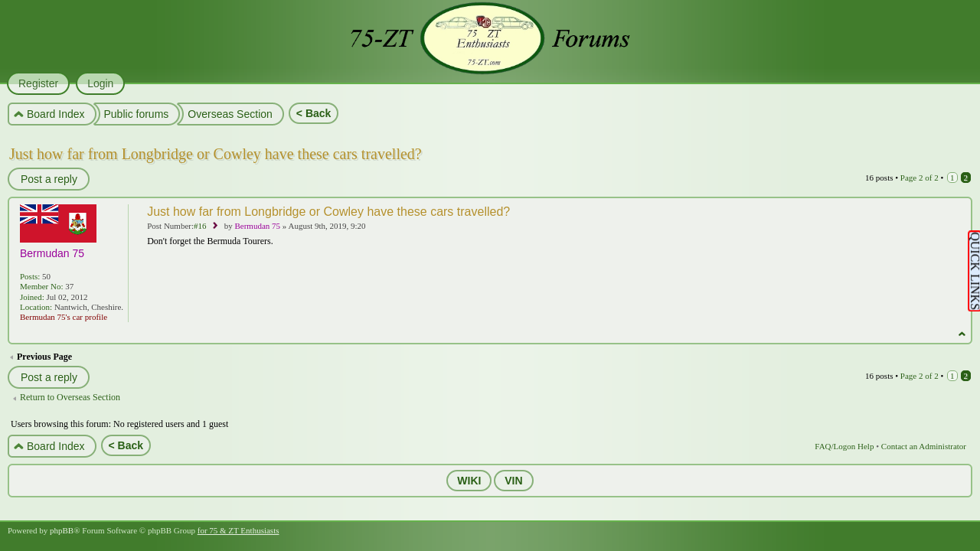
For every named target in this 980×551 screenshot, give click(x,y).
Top (962, 334)
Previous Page (44, 357)
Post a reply (48, 179)
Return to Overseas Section (70, 397)
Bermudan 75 (257, 226)
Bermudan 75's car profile (64, 317)
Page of (920, 178)
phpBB (62, 530)
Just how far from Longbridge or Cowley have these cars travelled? (216, 154)
